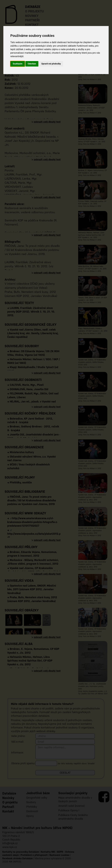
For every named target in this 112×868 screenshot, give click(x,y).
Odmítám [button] (32, 64)
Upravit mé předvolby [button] (51, 64)
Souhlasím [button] (18, 64)
